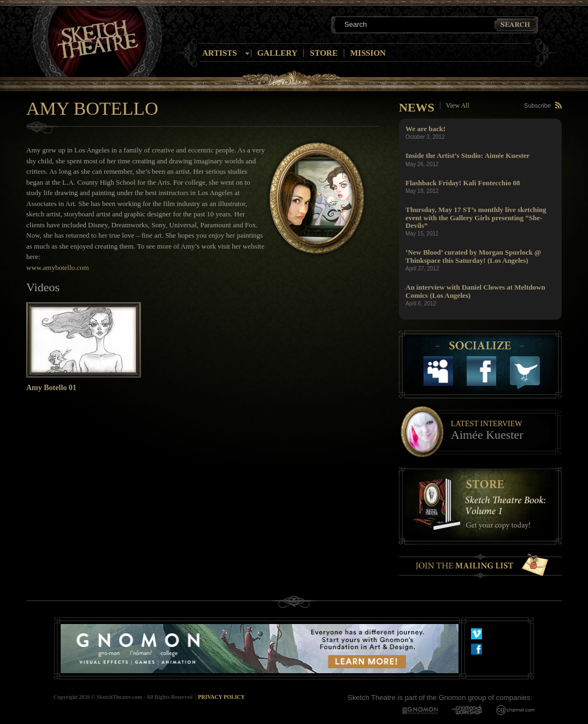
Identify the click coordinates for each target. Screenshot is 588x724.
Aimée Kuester (487, 435)
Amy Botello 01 (51, 388)
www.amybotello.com (58, 267)
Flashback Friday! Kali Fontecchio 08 (463, 183)
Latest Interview (486, 424)
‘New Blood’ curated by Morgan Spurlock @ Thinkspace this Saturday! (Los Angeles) (473, 256)
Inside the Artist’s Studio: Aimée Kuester (468, 155)
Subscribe (537, 105)
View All (458, 105)
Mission (368, 53)
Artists (220, 53)
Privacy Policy (221, 697)
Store (324, 53)
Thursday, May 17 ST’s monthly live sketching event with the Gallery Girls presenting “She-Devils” (476, 217)
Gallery (278, 53)
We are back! (425, 129)
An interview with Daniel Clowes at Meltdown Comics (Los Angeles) (475, 291)
